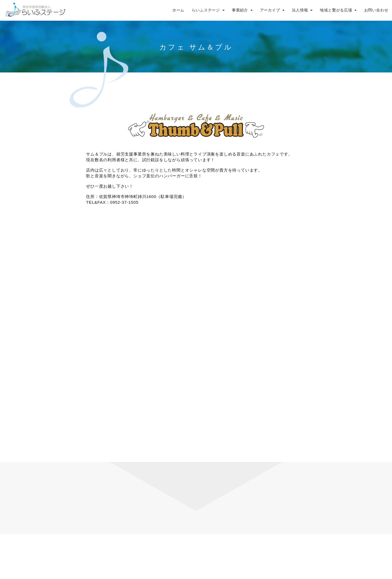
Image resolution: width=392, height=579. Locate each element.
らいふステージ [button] (208, 10)
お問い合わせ (376, 10)
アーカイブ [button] (272, 10)
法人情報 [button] (302, 10)
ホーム (178, 10)
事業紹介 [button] (242, 10)
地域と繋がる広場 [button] (338, 10)
